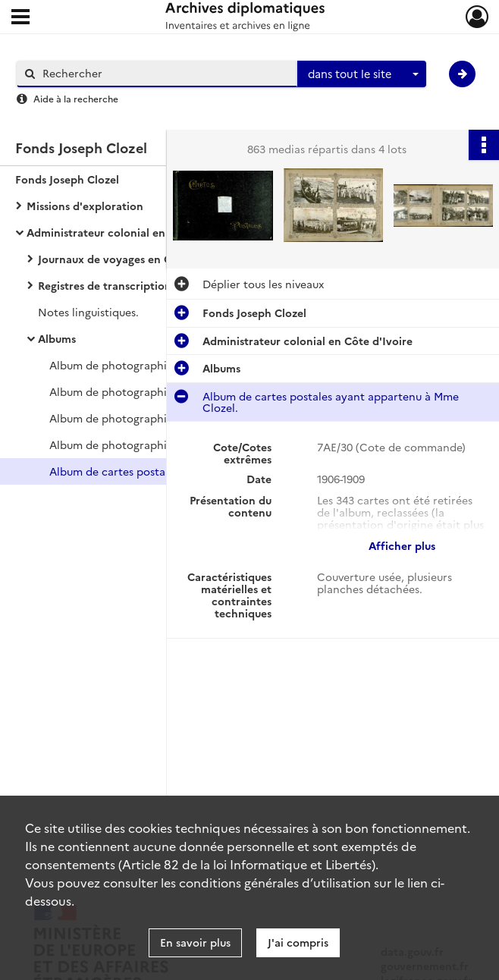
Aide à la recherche (76, 98)
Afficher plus (402, 545)
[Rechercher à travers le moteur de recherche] (165, 73)
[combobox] (362, 74)
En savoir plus (195, 942)
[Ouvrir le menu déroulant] (20, 18)
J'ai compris (298, 942)
